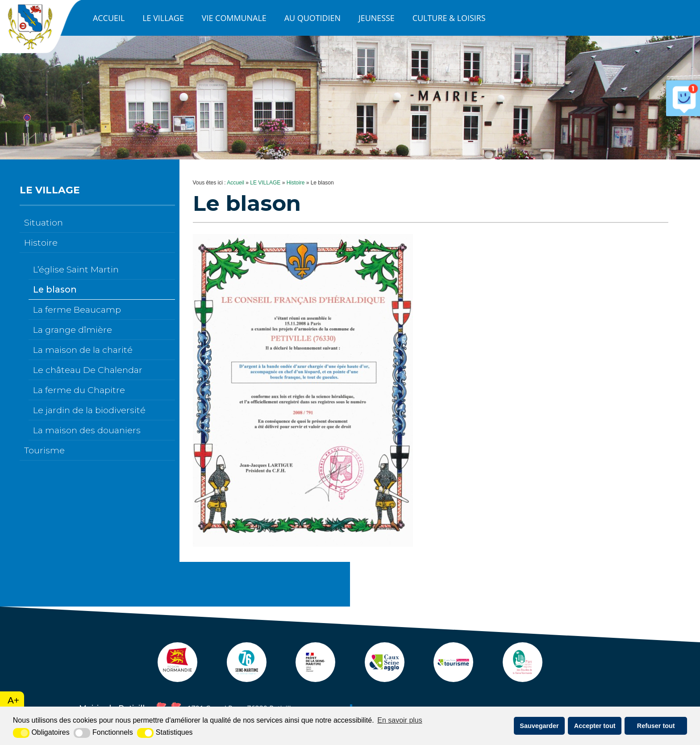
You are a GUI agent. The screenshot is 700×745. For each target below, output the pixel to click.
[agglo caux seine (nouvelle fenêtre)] (385, 678)
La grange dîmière (73, 330)
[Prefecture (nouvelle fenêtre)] (315, 678)
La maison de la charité (83, 350)
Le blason (55, 289)
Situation (44, 222)
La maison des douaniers (87, 430)
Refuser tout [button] (656, 726)
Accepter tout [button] (595, 726)
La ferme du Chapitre (79, 390)
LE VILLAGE (163, 18)
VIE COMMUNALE (234, 18)
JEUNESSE (377, 18)
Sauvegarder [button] (539, 726)
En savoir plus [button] (400, 720)
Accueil (109, 18)
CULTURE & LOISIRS (449, 18)
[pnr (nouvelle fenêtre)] (525, 678)
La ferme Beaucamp (77, 310)
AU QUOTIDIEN (312, 18)
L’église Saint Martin (76, 269)
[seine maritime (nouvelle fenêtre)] (245, 678)
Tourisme (44, 450)
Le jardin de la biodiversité (89, 410)
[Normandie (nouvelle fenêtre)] (175, 678)
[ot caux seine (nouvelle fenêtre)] (455, 678)
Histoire (41, 243)
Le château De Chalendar (88, 370)
